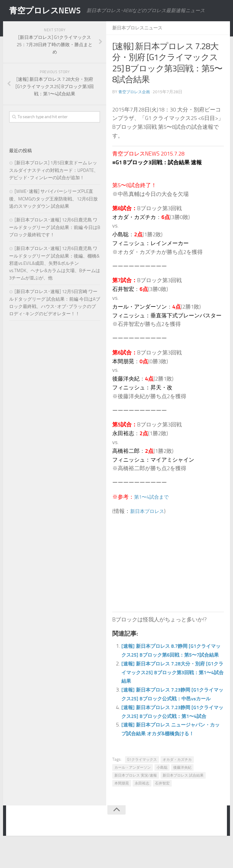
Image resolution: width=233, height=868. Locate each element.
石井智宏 (162, 809)
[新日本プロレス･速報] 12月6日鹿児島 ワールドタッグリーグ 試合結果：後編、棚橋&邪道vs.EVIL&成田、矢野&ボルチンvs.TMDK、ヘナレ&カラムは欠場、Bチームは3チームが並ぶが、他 (55, 263)
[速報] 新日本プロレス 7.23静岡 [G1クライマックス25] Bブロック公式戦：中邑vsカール (172, 707)
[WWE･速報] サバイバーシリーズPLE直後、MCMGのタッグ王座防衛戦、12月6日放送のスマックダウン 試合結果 (53, 199)
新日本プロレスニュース (139, 28)
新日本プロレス (149, 511)
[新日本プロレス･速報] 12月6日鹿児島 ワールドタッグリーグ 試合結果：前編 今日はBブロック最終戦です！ (55, 227)
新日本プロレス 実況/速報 (136, 801)
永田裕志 (142, 809)
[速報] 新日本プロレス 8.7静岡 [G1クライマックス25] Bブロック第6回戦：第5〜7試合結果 (171, 655)
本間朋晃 (122, 809)
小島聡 (162, 794)
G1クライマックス (142, 786)
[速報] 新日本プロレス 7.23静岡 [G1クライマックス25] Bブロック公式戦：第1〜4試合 (172, 733)
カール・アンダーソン (133, 794)
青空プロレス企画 (135, 92)
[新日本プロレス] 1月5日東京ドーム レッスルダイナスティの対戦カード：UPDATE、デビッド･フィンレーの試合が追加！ (54, 170)
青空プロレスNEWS (49, 11)
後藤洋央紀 (182, 794)
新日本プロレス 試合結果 (183, 801)
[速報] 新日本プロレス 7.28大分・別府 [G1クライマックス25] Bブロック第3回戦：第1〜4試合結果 (172, 681)
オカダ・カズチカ (177, 786)
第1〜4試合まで (154, 497)
